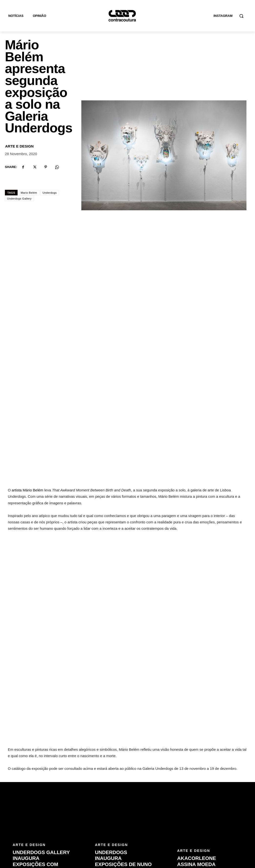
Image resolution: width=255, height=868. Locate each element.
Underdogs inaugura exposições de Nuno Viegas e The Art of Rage (123, 785)
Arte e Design (19, 146)
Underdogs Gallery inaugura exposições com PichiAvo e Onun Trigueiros (41, 785)
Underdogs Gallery (19, 199)
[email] (194, 837)
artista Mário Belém (27, 410)
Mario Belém (29, 193)
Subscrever (233, 837)
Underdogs (50, 193)
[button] (241, 16)
